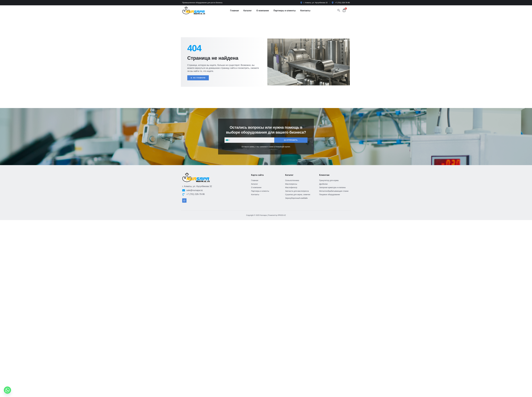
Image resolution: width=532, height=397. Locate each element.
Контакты (305, 11)
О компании (263, 11)
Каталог (248, 11)
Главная (234, 11)
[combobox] (228, 140)
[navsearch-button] (339, 11)
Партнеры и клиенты (285, 11)
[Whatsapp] (7, 390)
